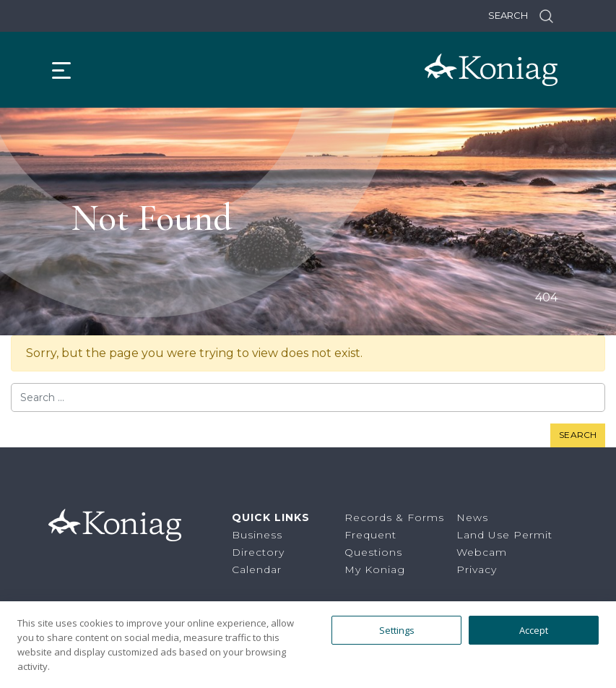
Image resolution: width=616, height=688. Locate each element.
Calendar (257, 569)
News (472, 517)
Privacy (477, 569)
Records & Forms (394, 517)
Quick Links (271, 517)
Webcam (482, 552)
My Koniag (375, 569)
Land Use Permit (504, 535)
